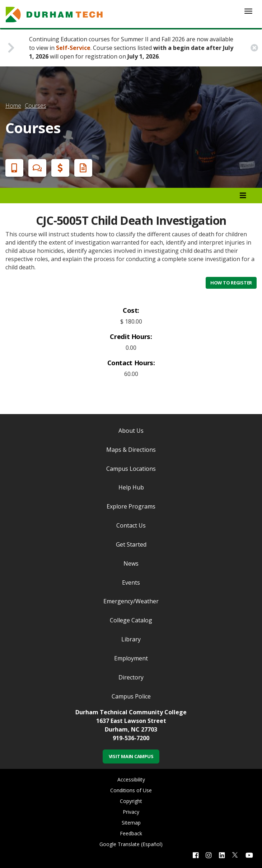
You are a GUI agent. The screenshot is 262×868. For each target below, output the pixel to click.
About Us (131, 431)
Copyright (131, 801)
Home (13, 106)
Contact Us (131, 525)
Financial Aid (59, 168)
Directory (131, 677)
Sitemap (131, 823)
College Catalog (131, 620)
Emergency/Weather (131, 601)
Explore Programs (131, 506)
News (131, 563)
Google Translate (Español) (131, 844)
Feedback (131, 833)
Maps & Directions (131, 450)
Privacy (131, 812)
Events (131, 582)
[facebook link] (196, 855)
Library (131, 639)
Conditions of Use (131, 790)
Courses (36, 106)
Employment (131, 658)
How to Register (231, 283)
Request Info (82, 168)
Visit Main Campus (131, 756)
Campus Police (131, 696)
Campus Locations (131, 469)
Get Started (131, 544)
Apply (13, 168)
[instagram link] (209, 855)
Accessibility (131, 779)
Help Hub (131, 487)
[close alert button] (254, 48)
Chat (36, 168)
